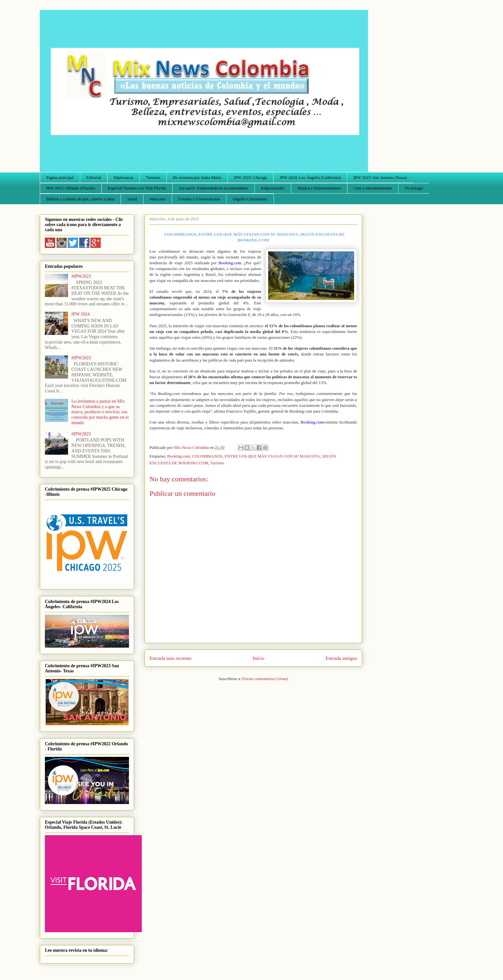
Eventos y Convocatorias (199, 199)
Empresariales (273, 188)
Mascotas (157, 199)
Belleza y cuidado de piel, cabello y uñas (81, 199)
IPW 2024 (81, 314)
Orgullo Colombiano (250, 199)
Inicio (259, 658)
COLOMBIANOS (207, 456)
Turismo (153, 177)
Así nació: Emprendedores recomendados (213, 188)
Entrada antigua (341, 658)
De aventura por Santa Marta (197, 177)
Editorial (94, 177)
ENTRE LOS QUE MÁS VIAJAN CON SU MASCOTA (272, 456)
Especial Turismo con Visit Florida (137, 188)
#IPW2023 (81, 276)
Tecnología (414, 188)
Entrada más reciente (171, 658)
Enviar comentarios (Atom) (265, 679)
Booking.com (178, 456)
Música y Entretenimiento (319, 188)
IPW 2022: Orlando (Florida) (71, 188)
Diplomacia (124, 177)
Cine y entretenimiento (373, 188)
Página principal (60, 177)
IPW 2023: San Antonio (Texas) (380, 177)
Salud (132, 199)
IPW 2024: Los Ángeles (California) (310, 177)
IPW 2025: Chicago (250, 177)
